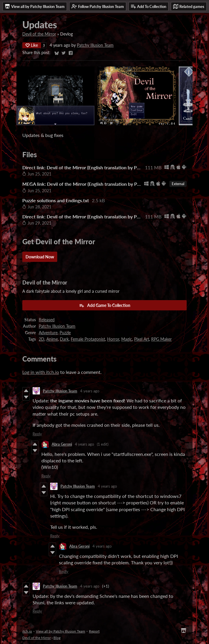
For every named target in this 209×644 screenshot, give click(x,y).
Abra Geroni (62, 444)
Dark (64, 339)
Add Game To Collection (105, 305)
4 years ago (90, 391)
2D (42, 339)
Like (32, 45)
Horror (113, 339)
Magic (127, 339)
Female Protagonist (88, 339)
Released (47, 320)
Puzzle (65, 333)
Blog (57, 638)
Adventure (48, 333)
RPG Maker (161, 339)
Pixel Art (142, 339)
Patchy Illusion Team (95, 45)
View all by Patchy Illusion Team (60, 631)
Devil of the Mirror (39, 34)
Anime (52, 339)
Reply (37, 434)
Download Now (40, 257)
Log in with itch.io (41, 372)
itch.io (27, 631)
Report (94, 631)
